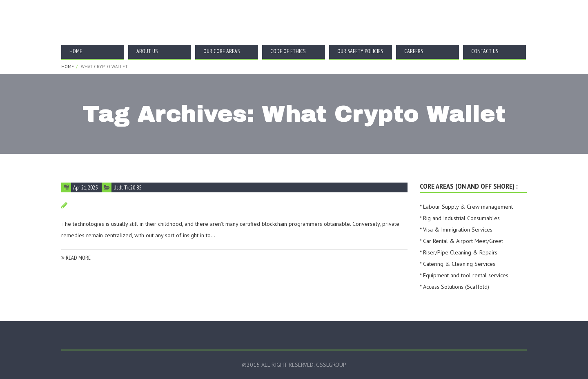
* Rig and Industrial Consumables (460, 218)
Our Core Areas (222, 51)
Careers (414, 51)
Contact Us (485, 51)
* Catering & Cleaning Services (458, 264)
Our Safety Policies (360, 51)
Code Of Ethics (288, 51)
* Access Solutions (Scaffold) (454, 287)
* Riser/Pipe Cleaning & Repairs (459, 252)
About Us (147, 51)
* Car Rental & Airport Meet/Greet (461, 241)
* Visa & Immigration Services (456, 230)
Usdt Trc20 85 (127, 187)
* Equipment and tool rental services (464, 275)
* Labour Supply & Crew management (466, 207)
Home (76, 51)
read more (76, 258)
